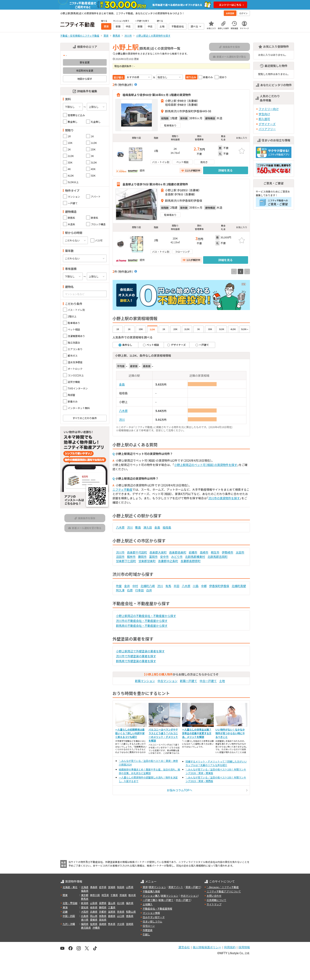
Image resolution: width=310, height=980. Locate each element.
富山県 (112, 903)
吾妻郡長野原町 (191, 561)
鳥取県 (103, 916)
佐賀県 (94, 924)
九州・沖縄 (69, 924)
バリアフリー (267, 129)
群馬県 (85, 899)
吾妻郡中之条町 (168, 561)
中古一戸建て (208, 681)
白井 (149, 590)
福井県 (130, 903)
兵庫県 (94, 912)
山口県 (121, 916)
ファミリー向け (269, 109)
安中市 (165, 557)
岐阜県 (94, 907)
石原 (130, 590)
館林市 (131, 557)
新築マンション (145, 681)
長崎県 (103, 924)
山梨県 (94, 903)
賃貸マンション (157, 887)
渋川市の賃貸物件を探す (224, 498)
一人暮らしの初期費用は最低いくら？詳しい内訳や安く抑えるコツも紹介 (130, 733)
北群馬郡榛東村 (195, 557)
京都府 (103, 912)
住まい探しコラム (152, 921)
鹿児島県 (86, 928)
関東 (65, 895)
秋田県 (121, 887)
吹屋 (119, 586)
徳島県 (130, 916)
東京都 (85, 895)
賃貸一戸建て (193, 887)
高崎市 (204, 552)
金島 (122, 384)
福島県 (85, 891)
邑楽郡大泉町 (158, 552)
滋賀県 (112, 912)
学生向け (264, 114)
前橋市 (193, 552)
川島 (196, 586)
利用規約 (230, 947)
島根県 (112, 916)
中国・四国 (69, 916)
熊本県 (112, 924)
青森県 (94, 887)
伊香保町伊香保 (219, 586)
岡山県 (94, 916)
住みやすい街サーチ (154, 917)
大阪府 (85, 912)
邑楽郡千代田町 (137, 552)
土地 (222, 681)
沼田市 (120, 557)
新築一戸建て (189, 681)
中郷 (204, 586)
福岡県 (85, 924)
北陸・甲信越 (70, 903)
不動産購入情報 (151, 891)
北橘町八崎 (148, 586)
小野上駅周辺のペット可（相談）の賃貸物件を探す (206, 465)
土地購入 (148, 904)
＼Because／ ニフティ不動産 (223, 887)
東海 (65, 907)
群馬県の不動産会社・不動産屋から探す (142, 626)
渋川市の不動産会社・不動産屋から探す (142, 621)
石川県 (121, 903)
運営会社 (184, 947)
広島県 (85, 916)
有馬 (168, 586)
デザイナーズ (267, 124)
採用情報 (244, 947)
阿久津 (120, 590)
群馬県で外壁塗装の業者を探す (136, 661)
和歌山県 (131, 912)
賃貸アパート (176, 887)
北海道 (85, 887)
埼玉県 (105, 895)
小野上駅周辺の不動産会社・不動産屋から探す (146, 616)
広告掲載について (216, 900)
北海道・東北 (70, 887)
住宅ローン (149, 926)
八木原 (123, 411)
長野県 (103, 903)
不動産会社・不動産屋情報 (157, 908)
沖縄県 (96, 928)
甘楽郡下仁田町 (126, 561)
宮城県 (112, 887)
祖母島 (167, 527)
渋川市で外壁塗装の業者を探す (136, 656)
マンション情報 (151, 913)
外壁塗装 (148, 930)
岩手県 (103, 887)
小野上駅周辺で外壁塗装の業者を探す (140, 651)
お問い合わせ (214, 896)
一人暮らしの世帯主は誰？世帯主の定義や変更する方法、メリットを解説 (197, 733)
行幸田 (140, 590)
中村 (135, 586)
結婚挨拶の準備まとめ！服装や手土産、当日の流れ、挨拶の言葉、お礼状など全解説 (150, 771)
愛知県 (85, 907)
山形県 (130, 887)
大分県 (121, 924)
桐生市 (215, 552)
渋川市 (120, 552)
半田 (177, 586)
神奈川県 (95, 895)
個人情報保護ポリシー (207, 947)
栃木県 (132, 895)
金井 (127, 586)
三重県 (112, 907)
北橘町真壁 (239, 586)
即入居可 (264, 119)
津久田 (148, 527)
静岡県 (103, 907)
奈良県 (121, 912)
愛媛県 (94, 920)
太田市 (240, 552)
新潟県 (85, 903)
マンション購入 (151, 896)
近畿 (65, 912)
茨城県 (123, 895)
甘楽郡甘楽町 (147, 561)
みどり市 (177, 557)
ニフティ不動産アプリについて (224, 891)
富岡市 (153, 557)
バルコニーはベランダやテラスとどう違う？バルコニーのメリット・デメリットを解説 (163, 735)
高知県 (103, 920)
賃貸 (145, 887)
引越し (146, 934)
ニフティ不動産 (123, 489)
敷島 (138, 527)
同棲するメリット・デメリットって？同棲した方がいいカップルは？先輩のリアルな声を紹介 (216, 763)
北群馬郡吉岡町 (218, 557)
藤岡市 (142, 557)
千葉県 (114, 895)
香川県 (85, 920)
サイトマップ (214, 904)
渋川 (122, 420)
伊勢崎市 (228, 552)
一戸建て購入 (150, 900)
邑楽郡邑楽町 (178, 552)
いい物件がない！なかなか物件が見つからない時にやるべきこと (230, 733)
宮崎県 (130, 924)
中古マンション (168, 681)
